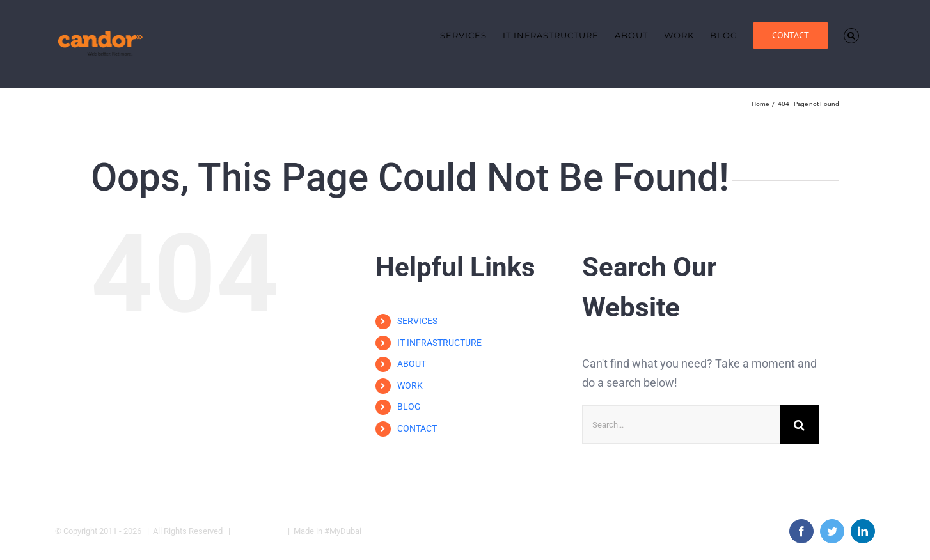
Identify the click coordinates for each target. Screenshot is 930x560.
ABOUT (412, 364)
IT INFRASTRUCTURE (439, 343)
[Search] (800, 424)
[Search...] (681, 424)
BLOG (409, 407)
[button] (851, 36)
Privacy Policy (259, 531)
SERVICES (417, 321)
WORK (410, 385)
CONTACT (417, 428)
